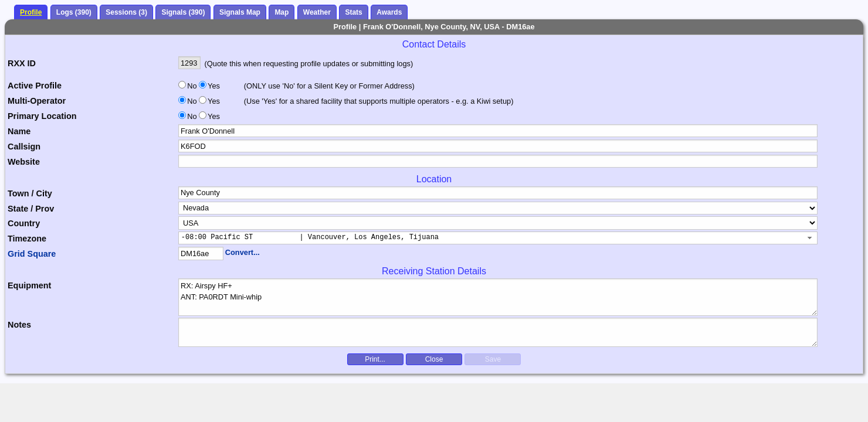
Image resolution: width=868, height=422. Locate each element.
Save (493, 359)
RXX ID (22, 63)
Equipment (29, 285)
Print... (375, 359)
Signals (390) (183, 12)
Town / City (30, 193)
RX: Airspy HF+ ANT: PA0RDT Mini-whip (498, 297)
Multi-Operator (37, 101)
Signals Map (240, 12)
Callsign (24, 147)
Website (24, 162)
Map (282, 12)
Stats (353, 12)
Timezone (27, 239)
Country (24, 223)
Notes (19, 325)
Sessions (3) (126, 12)
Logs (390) (74, 12)
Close (434, 359)
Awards (389, 12)
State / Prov (31, 209)
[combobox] (498, 238)
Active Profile (35, 86)
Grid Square (32, 254)
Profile (31, 12)
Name (19, 131)
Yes (213, 86)
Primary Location (42, 116)
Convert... (243, 252)
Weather (317, 12)
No (192, 86)
